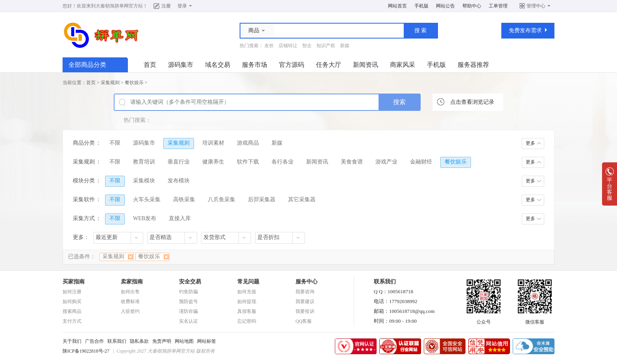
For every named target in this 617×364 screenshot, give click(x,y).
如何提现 (247, 301)
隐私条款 (139, 341)
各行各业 (283, 162)
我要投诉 (305, 311)
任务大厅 (329, 65)
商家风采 (403, 65)
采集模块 (144, 181)
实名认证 (188, 321)
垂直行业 (179, 162)
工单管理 (498, 6)
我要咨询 (305, 292)
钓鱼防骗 (188, 292)
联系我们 (117, 341)
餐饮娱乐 (134, 83)
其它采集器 (302, 199)
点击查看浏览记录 (472, 102)
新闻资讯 (366, 65)
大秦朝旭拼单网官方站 (119, 6)
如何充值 (247, 292)
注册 (166, 6)
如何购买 (72, 301)
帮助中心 (472, 6)
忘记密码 (247, 321)
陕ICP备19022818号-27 (86, 351)
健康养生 (213, 162)
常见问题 (248, 282)
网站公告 (445, 6)
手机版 (421, 6)
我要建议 (305, 301)
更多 (530, 143)
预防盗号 (188, 301)
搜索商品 (72, 311)
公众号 (484, 320)
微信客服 (535, 320)
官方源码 (292, 65)
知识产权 (326, 46)
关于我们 (72, 341)
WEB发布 (145, 218)
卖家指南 (132, 282)
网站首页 (397, 6)
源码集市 (181, 65)
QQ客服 (304, 321)
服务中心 (307, 282)
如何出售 (130, 292)
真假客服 (247, 311)
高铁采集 (184, 199)
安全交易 (190, 282)
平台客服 (610, 187)
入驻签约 (130, 311)
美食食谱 (352, 162)
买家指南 (74, 282)
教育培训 (144, 162)
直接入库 (180, 218)
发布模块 (179, 181)
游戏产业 (386, 162)
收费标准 (130, 301)
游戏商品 (248, 143)
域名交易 (218, 65)
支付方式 (72, 321)
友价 (269, 46)
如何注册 (72, 292)
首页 (150, 65)
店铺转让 (288, 46)
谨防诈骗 (188, 311)
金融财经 (421, 162)
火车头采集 (147, 199)
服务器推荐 (473, 65)
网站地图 (184, 341)
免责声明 (162, 341)
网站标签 (207, 341)
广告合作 (94, 341)
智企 (307, 46)
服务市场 (255, 65)
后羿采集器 (262, 199)
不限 (115, 143)
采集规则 (110, 83)
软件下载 (248, 162)
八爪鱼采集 (222, 199)
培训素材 (213, 143)
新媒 (345, 46)
